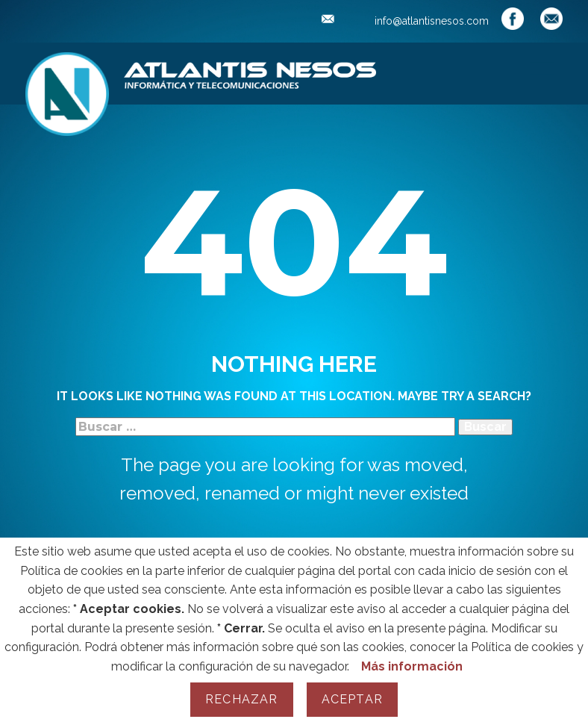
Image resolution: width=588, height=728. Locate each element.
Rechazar (242, 699)
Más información (412, 666)
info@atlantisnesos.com (405, 21)
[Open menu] (542, 72)
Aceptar (352, 699)
